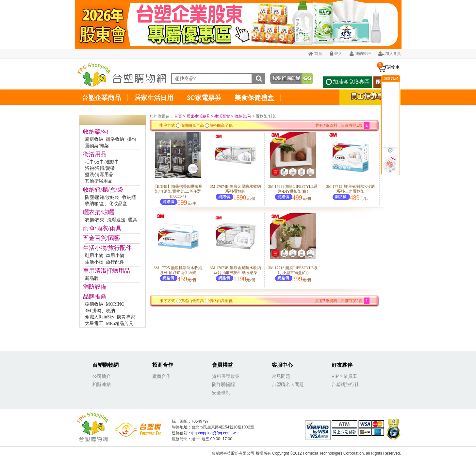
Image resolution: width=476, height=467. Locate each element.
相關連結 (102, 384)
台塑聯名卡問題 (288, 384)
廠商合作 (161, 376)
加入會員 (390, 54)
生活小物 (94, 262)
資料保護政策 (226, 376)
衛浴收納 (115, 139)
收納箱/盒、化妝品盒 (106, 204)
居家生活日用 (154, 98)
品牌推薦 (95, 297)
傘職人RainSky (100, 317)
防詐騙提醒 (223, 384)
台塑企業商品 (101, 98)
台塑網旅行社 (345, 384)
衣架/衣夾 (95, 220)
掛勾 (132, 139)
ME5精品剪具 (120, 323)
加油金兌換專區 (348, 82)
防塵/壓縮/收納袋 (102, 197)
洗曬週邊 (116, 220)
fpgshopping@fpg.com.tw (214, 433)
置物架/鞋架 (97, 146)
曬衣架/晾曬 (98, 212)
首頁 (315, 54)
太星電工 (94, 323)
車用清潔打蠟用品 (107, 271)
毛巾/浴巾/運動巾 (102, 162)
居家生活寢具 (198, 116)
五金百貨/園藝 (101, 238)
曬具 (133, 220)
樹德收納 (94, 304)
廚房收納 (94, 139)
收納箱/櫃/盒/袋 (103, 190)
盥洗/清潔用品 (99, 175)
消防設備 (95, 287)
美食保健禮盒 (254, 98)
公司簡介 (102, 376)
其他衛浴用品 (99, 181)
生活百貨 (222, 116)
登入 (336, 54)
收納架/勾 (96, 132)
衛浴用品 (95, 154)
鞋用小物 (94, 256)
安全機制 (221, 393)
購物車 (393, 67)
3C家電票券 (204, 98)
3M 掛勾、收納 (100, 311)
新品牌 (92, 278)
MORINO (115, 304)
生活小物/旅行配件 (107, 248)
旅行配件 (115, 262)
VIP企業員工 (345, 376)
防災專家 (126, 317)
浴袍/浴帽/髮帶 (100, 168)
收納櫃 (129, 197)
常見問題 (281, 376)
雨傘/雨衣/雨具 (102, 228)
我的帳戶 (360, 54)
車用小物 (115, 256)
